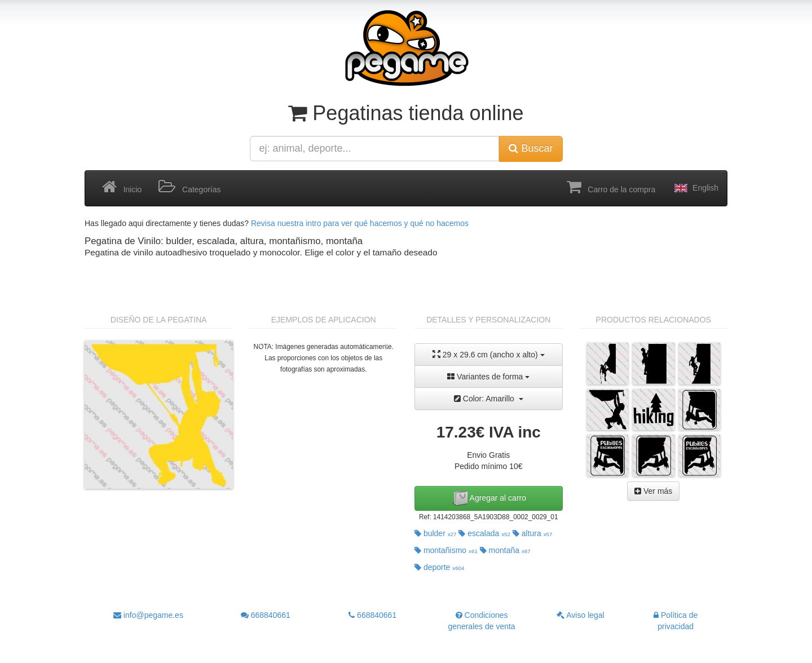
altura (533, 533)
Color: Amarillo (489, 399)
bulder (436, 533)
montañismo (446, 550)
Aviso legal (581, 615)
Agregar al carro (489, 498)
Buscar (531, 148)
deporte (440, 567)
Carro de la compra (611, 187)
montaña (505, 550)
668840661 (266, 615)
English (695, 188)
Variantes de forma (488, 377)
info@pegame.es (148, 615)
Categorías (189, 187)
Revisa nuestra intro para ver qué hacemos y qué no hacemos (360, 223)
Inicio (122, 187)
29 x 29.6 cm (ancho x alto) (489, 354)
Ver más (653, 491)
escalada (484, 533)
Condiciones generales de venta (482, 621)
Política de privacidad (676, 621)
